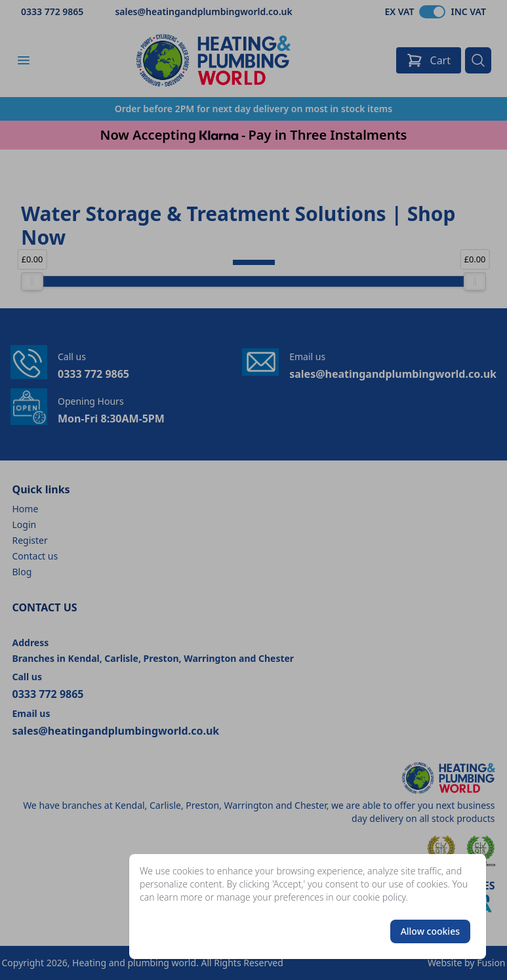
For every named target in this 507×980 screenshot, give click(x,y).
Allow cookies (430, 931)
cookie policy (379, 897)
